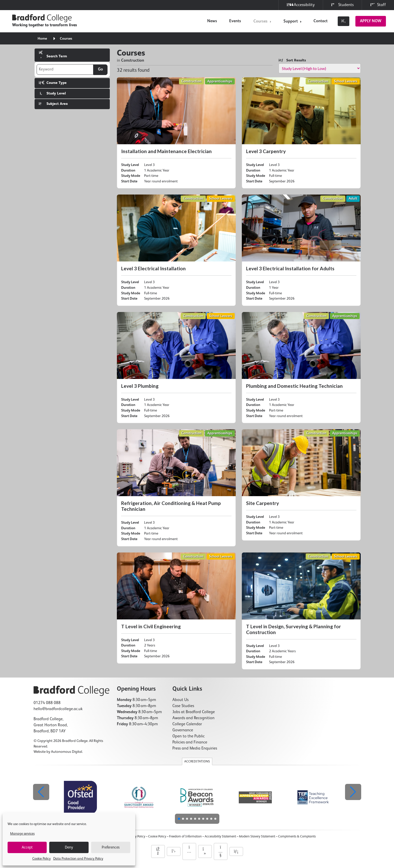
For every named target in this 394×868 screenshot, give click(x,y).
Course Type (53, 83)
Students (342, 5)
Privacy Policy (136, 837)
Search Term (53, 54)
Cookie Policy (42, 859)
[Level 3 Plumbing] (176, 368)
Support (291, 21)
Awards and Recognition (193, 718)
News (212, 21)
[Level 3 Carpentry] (301, 133)
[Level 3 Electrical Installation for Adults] (301, 250)
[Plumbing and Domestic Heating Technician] (301, 368)
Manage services (22, 834)
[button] (353, 792)
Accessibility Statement (220, 837)
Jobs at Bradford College (194, 712)
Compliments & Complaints (297, 837)
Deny (69, 847)
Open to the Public (189, 736)
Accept (27, 847)
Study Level (52, 93)
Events (235, 21)
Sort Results (292, 60)
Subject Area (53, 104)
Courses (260, 21)
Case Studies (183, 706)
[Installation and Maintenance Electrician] (176, 133)
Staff (378, 5)
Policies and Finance (190, 742)
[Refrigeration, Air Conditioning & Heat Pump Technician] (176, 488)
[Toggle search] (344, 21)
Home (42, 39)
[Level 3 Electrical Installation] (176, 250)
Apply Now (371, 21)
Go (100, 69)
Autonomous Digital (67, 752)
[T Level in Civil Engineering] (176, 608)
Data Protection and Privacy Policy (78, 859)
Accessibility (301, 5)
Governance (183, 730)
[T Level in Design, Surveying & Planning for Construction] (301, 611)
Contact (321, 21)
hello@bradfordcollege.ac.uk (58, 709)
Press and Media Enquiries (195, 749)
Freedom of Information (185, 837)
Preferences (111, 847)
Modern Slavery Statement (257, 837)
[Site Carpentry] (301, 485)
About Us (180, 700)
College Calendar (187, 724)
